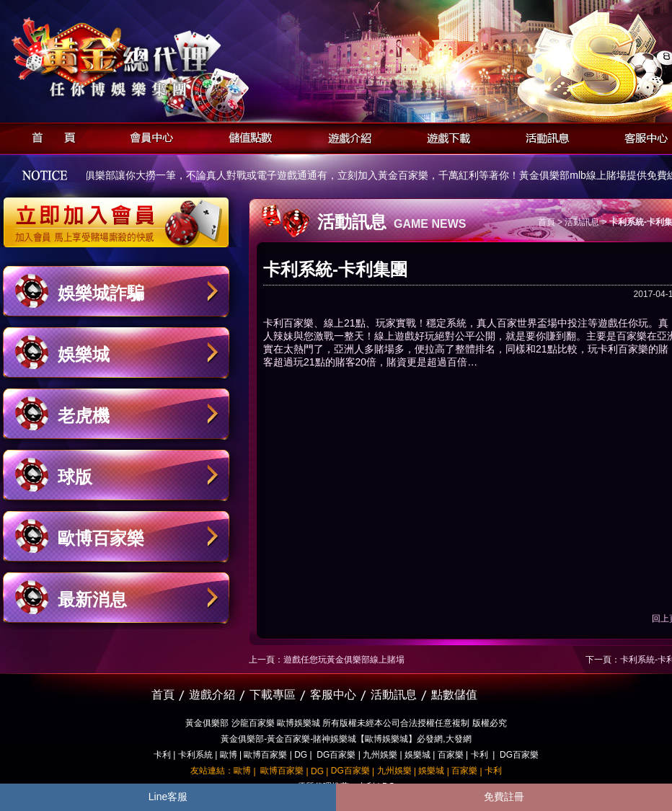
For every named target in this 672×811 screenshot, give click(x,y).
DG (301, 755)
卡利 (162, 755)
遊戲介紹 (346, 136)
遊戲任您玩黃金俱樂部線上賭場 (344, 660)
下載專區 (273, 695)
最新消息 (92, 599)
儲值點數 (247, 136)
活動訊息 (543, 136)
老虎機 (84, 416)
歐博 (229, 755)
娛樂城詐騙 (101, 293)
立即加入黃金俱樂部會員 (121, 215)
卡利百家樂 (288, 323)
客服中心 (333, 695)
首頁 (49, 136)
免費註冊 (504, 797)
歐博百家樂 (101, 538)
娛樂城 (84, 354)
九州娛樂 (380, 755)
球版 (75, 477)
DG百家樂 (336, 755)
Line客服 (168, 797)
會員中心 (148, 136)
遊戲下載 (445, 136)
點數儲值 (454, 695)
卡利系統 (195, 755)
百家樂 (451, 755)
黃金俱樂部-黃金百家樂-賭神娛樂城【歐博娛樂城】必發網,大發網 (346, 739)
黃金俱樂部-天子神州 (153, 58)
